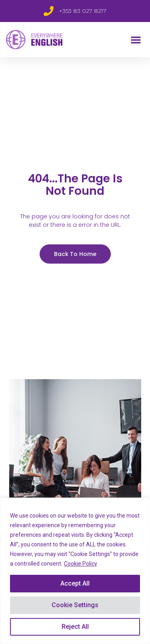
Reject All (75, 627)
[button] (136, 40)
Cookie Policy (81, 564)
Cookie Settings (75, 605)
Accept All (75, 583)
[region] (75, 571)
